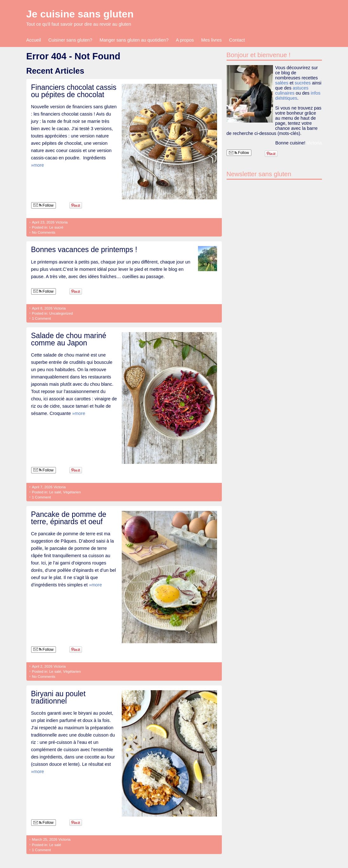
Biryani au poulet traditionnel (58, 697)
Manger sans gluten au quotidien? (134, 40)
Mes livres (212, 40)
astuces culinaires (292, 90)
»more (38, 165)
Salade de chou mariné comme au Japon (69, 339)
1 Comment (42, 318)
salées (282, 83)
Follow (44, 205)
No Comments (44, 232)
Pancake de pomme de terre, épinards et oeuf (69, 518)
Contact (237, 40)
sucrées (303, 83)
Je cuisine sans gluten (80, 14)
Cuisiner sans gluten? (70, 40)
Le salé (55, 492)
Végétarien (72, 492)
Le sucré (56, 227)
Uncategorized (61, 313)
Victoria (62, 222)
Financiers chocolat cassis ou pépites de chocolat (74, 91)
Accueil (34, 40)
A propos (185, 40)
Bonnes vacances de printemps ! (84, 250)
